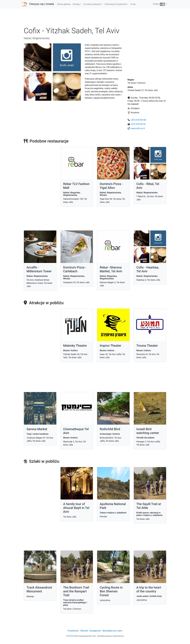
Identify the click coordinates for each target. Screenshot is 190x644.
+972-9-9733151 (138, 124)
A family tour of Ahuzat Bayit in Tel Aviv (76, 508)
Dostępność (95, 631)
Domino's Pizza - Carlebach (75, 269)
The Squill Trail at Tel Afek (149, 506)
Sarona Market (37, 429)
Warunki (84, 631)
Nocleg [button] (76, 4)
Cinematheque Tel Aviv (76, 431)
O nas (133, 4)
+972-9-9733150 (138, 120)
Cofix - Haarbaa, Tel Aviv (148, 269)
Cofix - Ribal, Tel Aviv (148, 186)
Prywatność (73, 631)
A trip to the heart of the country (149, 589)
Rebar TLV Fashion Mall (76, 186)
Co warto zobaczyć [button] (92, 4)
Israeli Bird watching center (148, 431)
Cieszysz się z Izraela (42, 4)
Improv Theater (111, 346)
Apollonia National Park (113, 506)
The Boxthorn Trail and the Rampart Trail (76, 591)
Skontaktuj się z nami (112, 631)
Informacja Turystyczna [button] (116, 4)
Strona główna (64, 4)
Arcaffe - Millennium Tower (39, 269)
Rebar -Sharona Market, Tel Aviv (111, 269)
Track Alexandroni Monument (39, 589)
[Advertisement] (95, 18)
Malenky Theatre (75, 346)
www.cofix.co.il (138, 128)
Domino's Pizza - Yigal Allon (111, 186)
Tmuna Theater (147, 346)
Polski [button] (159, 4)
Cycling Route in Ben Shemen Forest (111, 591)
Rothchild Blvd (110, 429)
